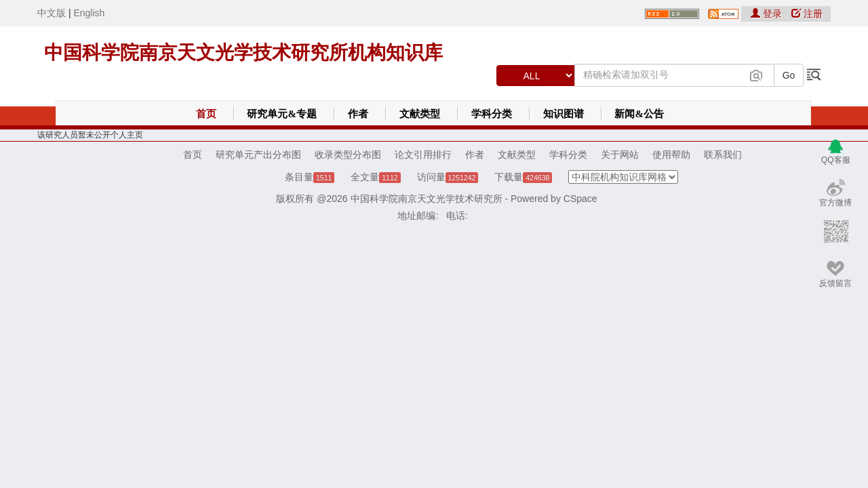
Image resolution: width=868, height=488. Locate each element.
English (89, 13)
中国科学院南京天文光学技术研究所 (427, 199)
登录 (768, 14)
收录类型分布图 (348, 155)
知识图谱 (564, 114)
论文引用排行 (423, 155)
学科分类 (492, 114)
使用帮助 (671, 155)
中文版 (52, 13)
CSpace (580, 199)
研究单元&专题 (282, 114)
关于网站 (620, 155)
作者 (358, 114)
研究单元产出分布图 (258, 155)
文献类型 (420, 114)
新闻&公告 (639, 114)
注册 (807, 14)
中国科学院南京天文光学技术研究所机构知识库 (243, 53)
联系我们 (723, 155)
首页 (206, 114)
